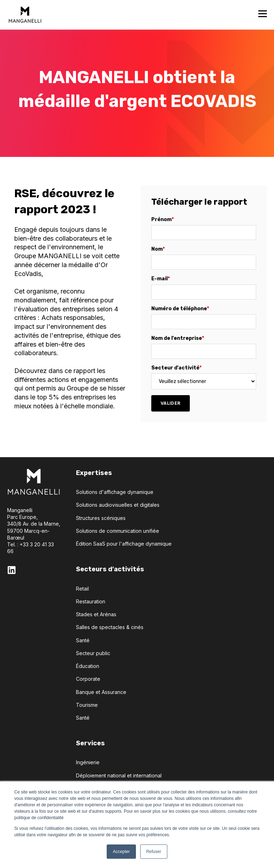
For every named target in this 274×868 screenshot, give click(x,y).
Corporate (88, 679)
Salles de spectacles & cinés (110, 627)
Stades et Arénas (96, 614)
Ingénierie (88, 762)
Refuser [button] (154, 852)
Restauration (91, 601)
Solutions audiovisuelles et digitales (118, 505)
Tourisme (87, 705)
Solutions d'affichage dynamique (115, 492)
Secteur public (93, 653)
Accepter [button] (121, 852)
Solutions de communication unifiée (118, 531)
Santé (83, 640)
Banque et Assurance (101, 692)
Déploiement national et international (119, 775)
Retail (82, 589)
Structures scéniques (101, 518)
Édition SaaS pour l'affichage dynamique (124, 544)
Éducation (88, 666)
